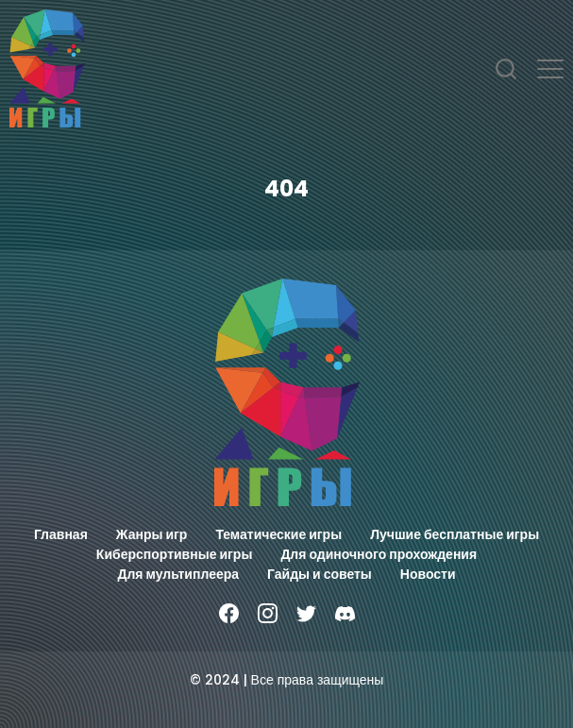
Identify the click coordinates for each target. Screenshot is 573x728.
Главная (61, 534)
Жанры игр (152, 534)
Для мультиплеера (178, 574)
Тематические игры (278, 534)
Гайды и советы (320, 574)
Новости (428, 574)
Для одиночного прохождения (379, 554)
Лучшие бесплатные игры (455, 534)
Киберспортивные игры (175, 554)
